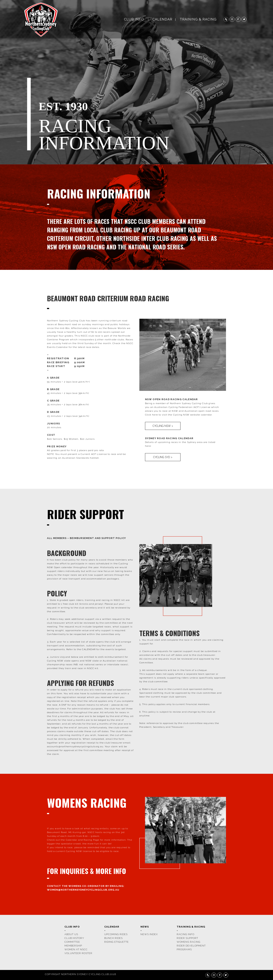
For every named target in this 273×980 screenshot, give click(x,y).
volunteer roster (78, 953)
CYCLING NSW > (163, 426)
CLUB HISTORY (74, 938)
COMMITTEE (72, 942)
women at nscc (76, 949)
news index (149, 934)
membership (73, 946)
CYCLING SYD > (163, 457)
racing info (186, 934)
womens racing (189, 942)
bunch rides (113, 938)
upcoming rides (116, 934)
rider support (187, 938)
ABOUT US (71, 934)
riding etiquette (116, 942)
